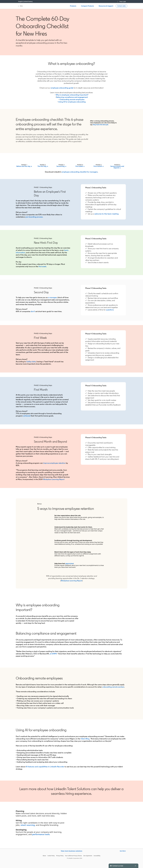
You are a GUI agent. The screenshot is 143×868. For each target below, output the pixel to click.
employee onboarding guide (62, 88)
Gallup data (31, 362)
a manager (52, 297)
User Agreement (88, 856)
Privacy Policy (60, 856)
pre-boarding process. (34, 217)
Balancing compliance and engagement (72, 97)
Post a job (123, 2)
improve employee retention (54, 463)
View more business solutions (71, 851)
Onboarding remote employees (72, 99)
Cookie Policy (51, 856)
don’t (33, 311)
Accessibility (97, 856)
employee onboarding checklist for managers (80, 172)
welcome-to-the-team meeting (106, 214)
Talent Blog (85, 739)
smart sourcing (28, 825)
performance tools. (41, 834)
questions (110, 310)
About (44, 856)
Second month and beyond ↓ (117, 167)
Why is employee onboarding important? (72, 95)
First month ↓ (99, 166)
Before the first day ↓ (24, 166)
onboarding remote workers (113, 687)
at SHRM (53, 654)
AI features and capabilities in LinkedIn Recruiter (45, 767)
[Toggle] (135, 866)
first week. (43, 266)
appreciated (69, 564)
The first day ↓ (43, 166)
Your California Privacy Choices (73, 856)
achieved (27, 416)
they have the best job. (101, 125)
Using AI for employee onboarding (72, 102)
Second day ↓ (61, 166)
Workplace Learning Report (54, 479)
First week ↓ (80, 166)
